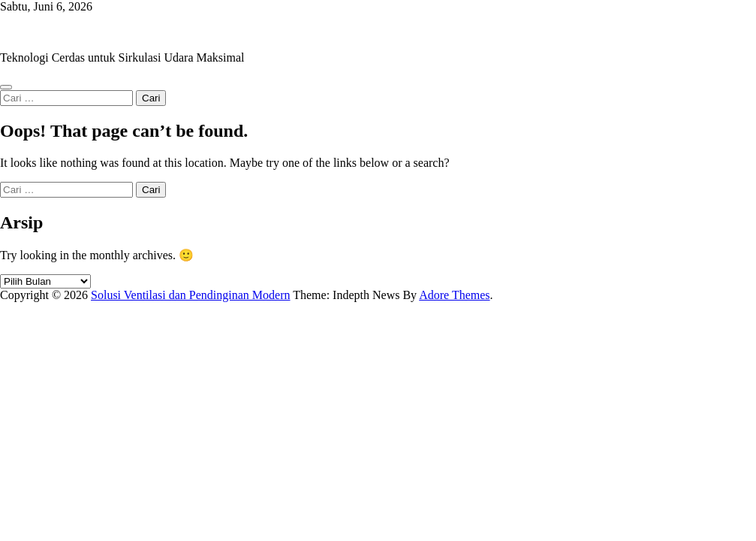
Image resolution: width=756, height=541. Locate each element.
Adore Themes (454, 295)
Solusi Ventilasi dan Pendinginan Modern (99, 32)
